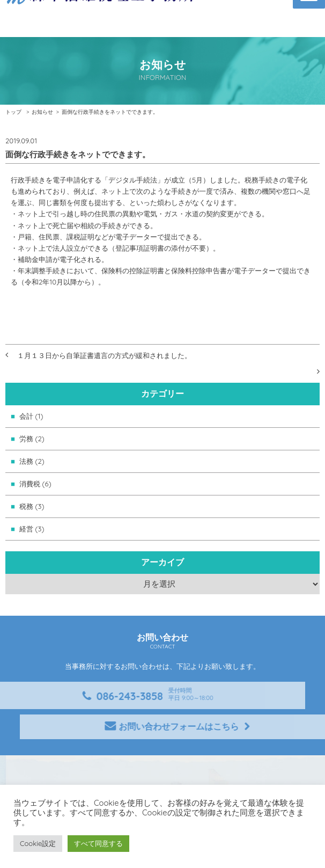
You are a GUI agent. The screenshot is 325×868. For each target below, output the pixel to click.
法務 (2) (32, 461)
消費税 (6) (35, 484)
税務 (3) (32, 506)
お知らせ (42, 112)
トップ (13, 112)
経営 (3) (32, 529)
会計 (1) (31, 416)
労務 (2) (32, 439)
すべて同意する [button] (98, 843)
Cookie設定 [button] (38, 843)
